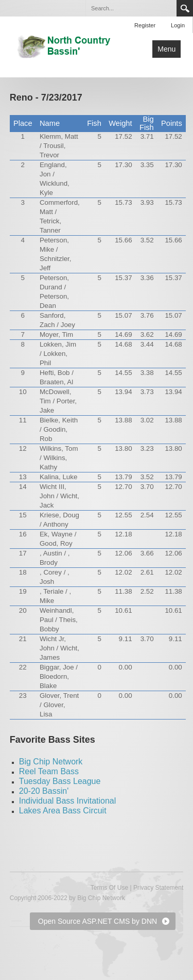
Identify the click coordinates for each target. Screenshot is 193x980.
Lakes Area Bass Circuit (63, 811)
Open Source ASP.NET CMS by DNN (98, 921)
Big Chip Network (51, 762)
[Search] (131, 8)
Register (145, 25)
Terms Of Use (109, 888)
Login (178, 25)
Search (185, 8)
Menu (166, 49)
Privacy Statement (158, 888)
